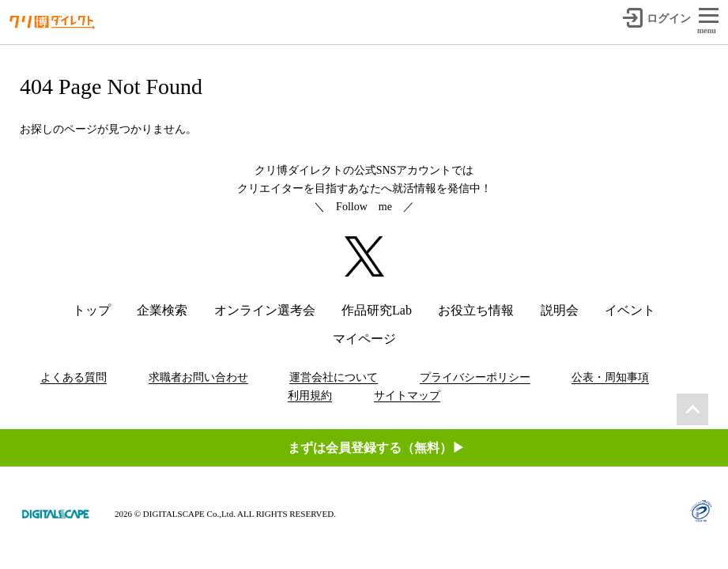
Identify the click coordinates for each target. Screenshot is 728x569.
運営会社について (334, 377)
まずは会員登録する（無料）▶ (376, 448)
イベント (630, 310)
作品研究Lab (377, 310)
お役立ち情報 (476, 310)
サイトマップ (407, 396)
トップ (92, 310)
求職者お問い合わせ (198, 377)
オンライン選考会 (265, 310)
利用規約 (310, 396)
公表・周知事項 (610, 377)
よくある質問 (74, 377)
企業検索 (162, 310)
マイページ (364, 339)
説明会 (560, 310)
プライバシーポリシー (475, 377)
